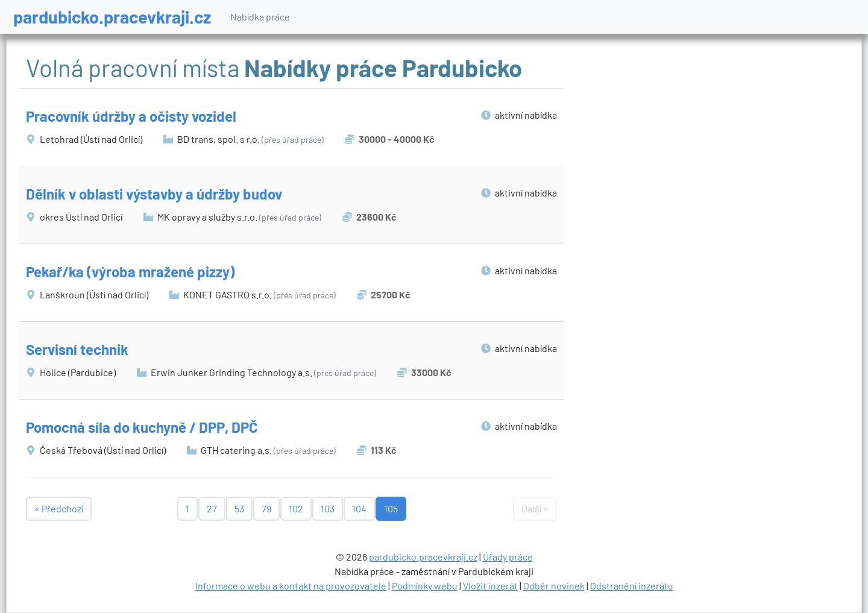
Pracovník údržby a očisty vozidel (131, 116)
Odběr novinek (554, 586)
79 (266, 508)
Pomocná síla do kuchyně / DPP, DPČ (142, 427)
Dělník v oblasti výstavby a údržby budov (154, 194)
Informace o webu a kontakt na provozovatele (291, 586)
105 (391, 508)
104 (359, 508)
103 (328, 508)
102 (296, 508)
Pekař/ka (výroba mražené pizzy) (130, 272)
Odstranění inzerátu (632, 586)
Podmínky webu (425, 586)
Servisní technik (77, 349)
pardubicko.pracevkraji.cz (112, 17)
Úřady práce (508, 557)
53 (239, 508)
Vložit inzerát (490, 586)
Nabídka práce (260, 17)
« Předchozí (59, 508)
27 (212, 508)
